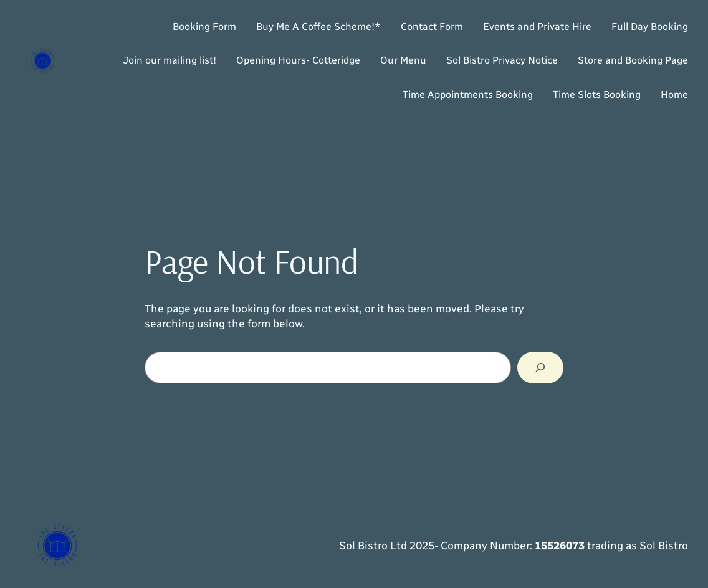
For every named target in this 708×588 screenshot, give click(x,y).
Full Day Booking (650, 27)
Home (674, 94)
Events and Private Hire (537, 27)
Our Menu (403, 60)
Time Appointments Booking (468, 94)
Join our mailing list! (170, 60)
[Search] (540, 368)
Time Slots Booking (597, 94)
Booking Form (204, 27)
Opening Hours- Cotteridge (298, 60)
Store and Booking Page (633, 60)
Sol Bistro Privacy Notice (502, 60)
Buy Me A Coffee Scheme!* (318, 27)
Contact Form (432, 27)
